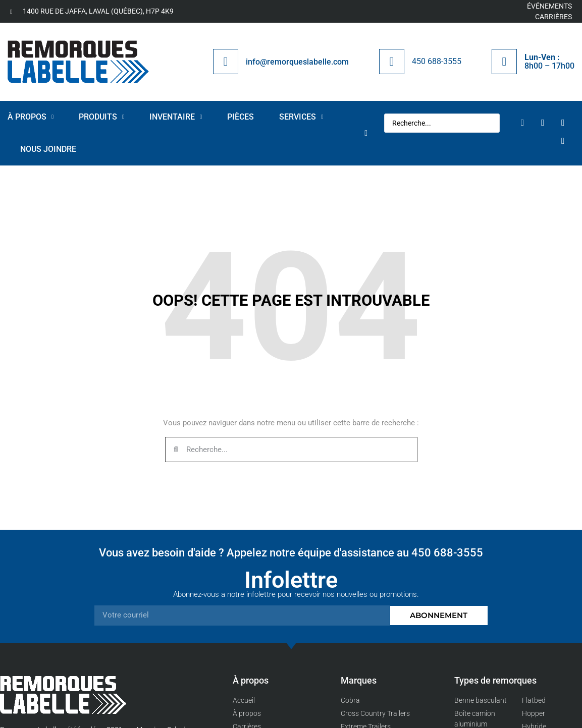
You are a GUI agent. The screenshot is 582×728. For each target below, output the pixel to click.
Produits (101, 117)
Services (301, 117)
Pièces (241, 117)
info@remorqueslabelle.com (297, 62)
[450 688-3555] (392, 62)
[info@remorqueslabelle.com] (226, 62)
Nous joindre (48, 149)
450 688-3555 (437, 61)
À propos (31, 117)
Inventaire (176, 117)
